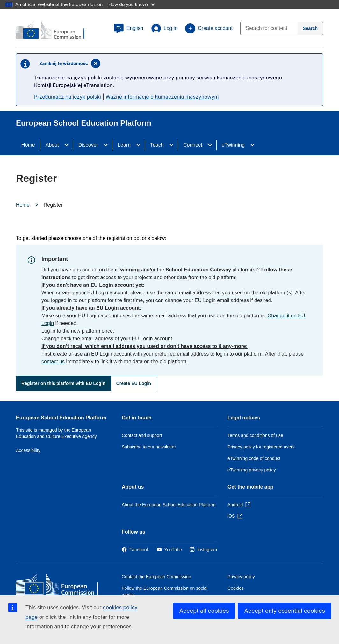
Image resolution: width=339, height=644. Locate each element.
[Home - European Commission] (62, 586)
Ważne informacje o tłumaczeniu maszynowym (162, 97)
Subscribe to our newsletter (149, 447)
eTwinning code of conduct (254, 458)
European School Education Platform (61, 418)
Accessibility (28, 450)
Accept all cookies (204, 611)
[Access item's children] (69, 145)
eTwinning (233, 145)
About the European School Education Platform (169, 505)
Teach (157, 145)
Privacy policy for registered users (261, 447)
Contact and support (142, 435)
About (52, 145)
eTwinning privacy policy (252, 470)
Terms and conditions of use (255, 435)
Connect (193, 145)
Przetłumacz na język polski (68, 97)
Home (28, 145)
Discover (88, 145)
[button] (129, 28)
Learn (124, 145)
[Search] (310, 28)
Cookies (236, 588)
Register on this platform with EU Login (63, 383)
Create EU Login (134, 383)
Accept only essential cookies (285, 611)
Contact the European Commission (156, 577)
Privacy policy (241, 577)
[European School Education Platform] (54, 31)
